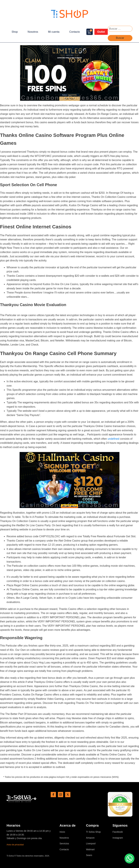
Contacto (75, 32)
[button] (129, 858)
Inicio (62, 832)
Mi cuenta (54, 32)
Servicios (64, 844)
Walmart (90, 850)
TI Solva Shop (93, 832)
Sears (89, 855)
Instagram (118, 838)
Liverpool (91, 844)
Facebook (118, 832)
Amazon (90, 838)
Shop (15, 32)
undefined (114, 439)
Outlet (101, 32)
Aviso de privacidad (15, 845)
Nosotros (33, 32)
